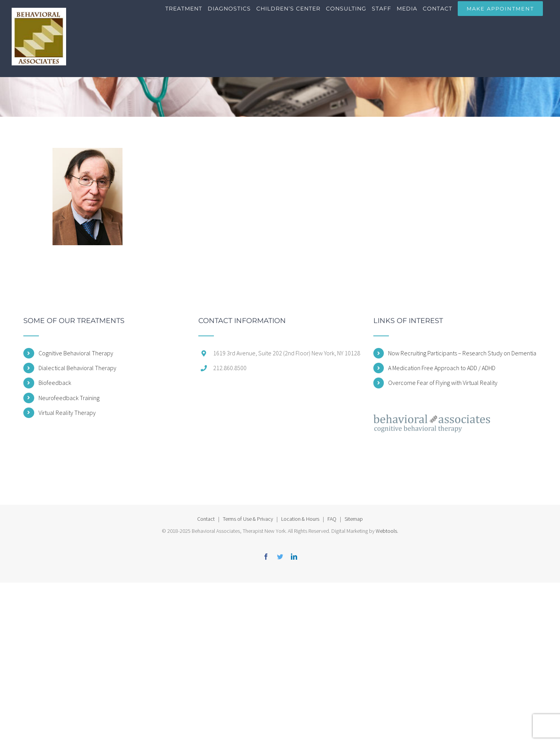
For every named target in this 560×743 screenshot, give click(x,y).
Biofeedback (55, 383)
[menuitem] (186, 16)
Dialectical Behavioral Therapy (77, 368)
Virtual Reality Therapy (67, 413)
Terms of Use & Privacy (248, 519)
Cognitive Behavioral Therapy (76, 353)
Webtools (386, 531)
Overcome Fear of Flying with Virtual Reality (443, 383)
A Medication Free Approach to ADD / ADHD (442, 368)
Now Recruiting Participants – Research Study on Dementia (462, 353)
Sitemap (354, 519)
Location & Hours (300, 519)
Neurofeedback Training (69, 398)
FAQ (332, 519)
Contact (206, 519)
